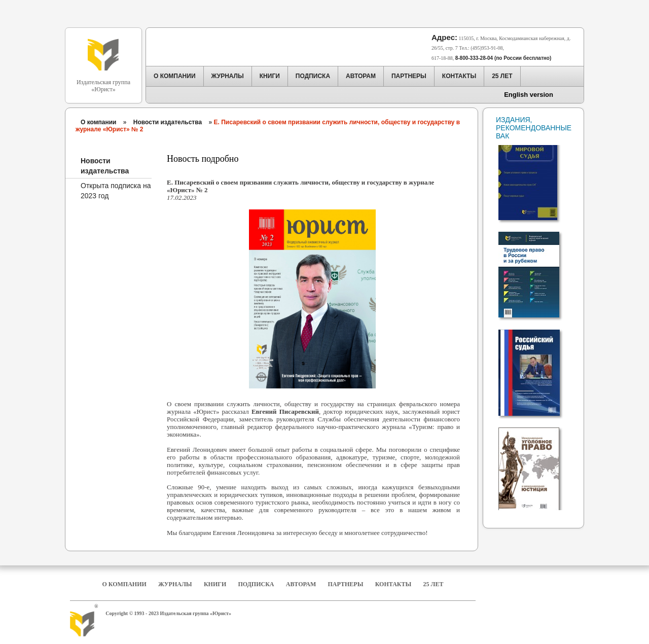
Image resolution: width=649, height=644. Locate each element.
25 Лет (434, 584)
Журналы (175, 584)
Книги (215, 584)
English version (529, 95)
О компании (99, 122)
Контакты (393, 584)
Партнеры (346, 584)
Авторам (301, 584)
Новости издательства (168, 122)
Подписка (256, 584)
